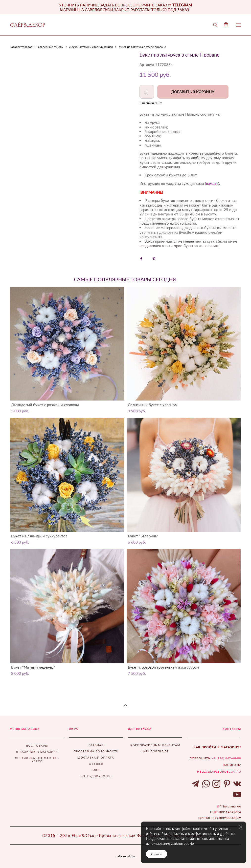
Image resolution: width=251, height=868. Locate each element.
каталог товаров (21, 47)
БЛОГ (96, 770)
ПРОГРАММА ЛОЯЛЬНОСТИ (96, 751)
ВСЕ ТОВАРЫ (37, 746)
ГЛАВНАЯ (96, 745)
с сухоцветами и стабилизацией (91, 47)
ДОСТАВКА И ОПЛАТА (96, 758)
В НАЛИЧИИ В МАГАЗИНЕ (37, 752)
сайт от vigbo (125, 857)
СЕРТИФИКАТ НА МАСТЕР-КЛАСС (37, 760)
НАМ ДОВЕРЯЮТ (155, 751)
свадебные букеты (51, 47)
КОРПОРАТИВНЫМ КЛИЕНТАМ (155, 745)
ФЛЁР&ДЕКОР (28, 25)
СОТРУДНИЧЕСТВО (96, 776)
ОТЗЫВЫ (96, 764)
